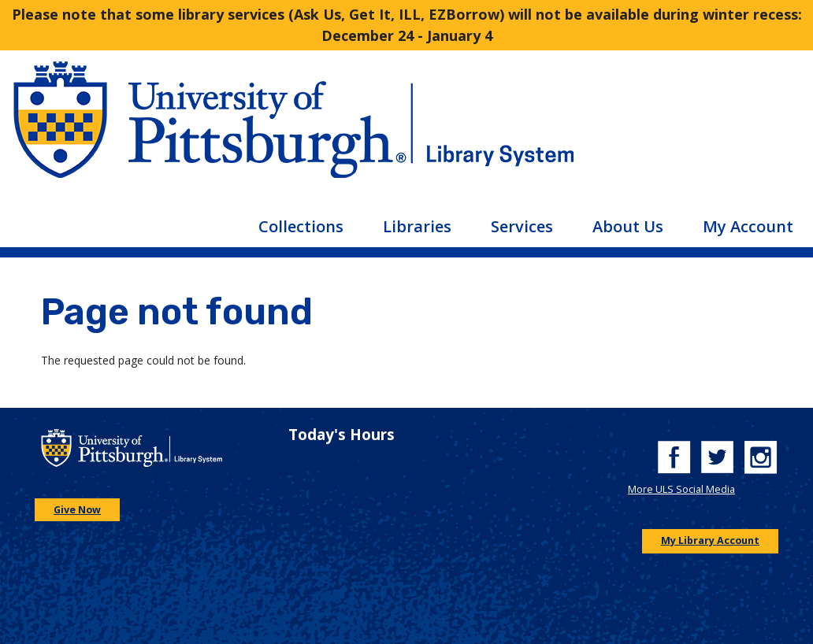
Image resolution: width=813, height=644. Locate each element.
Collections (301, 226)
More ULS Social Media (681, 489)
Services (522, 226)
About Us (628, 226)
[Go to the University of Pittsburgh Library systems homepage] (610, 132)
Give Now (77, 510)
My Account (748, 226)
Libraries (417, 226)
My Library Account (710, 540)
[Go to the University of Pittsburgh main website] (203, 132)
